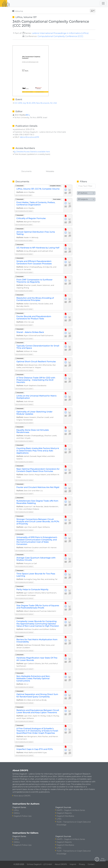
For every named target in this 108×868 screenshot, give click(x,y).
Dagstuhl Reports (64, 813)
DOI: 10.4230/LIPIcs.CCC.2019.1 (24, 225)
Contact (91, 864)
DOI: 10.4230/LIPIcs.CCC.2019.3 (24, 254)
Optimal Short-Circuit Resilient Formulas (36, 362)
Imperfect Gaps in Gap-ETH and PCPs (35, 749)
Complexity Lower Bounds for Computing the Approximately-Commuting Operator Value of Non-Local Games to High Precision (38, 624)
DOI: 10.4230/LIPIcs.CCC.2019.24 (24, 614)
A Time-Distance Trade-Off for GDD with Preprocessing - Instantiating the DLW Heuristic (36, 380)
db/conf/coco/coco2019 (29, 137)
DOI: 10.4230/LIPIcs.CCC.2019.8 (24, 339)
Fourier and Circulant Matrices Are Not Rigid (38, 487)
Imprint (73, 864)
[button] (93, 11)
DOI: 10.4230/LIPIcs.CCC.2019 (23, 195)
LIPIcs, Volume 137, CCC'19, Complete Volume (38, 189)
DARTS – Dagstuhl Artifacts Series (71, 810)
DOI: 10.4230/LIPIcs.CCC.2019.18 (24, 512)
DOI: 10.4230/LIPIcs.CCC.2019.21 (24, 567)
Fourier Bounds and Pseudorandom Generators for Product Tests (34, 318)
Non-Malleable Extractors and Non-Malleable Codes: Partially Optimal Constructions (33, 679)
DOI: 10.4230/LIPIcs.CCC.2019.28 (24, 687)
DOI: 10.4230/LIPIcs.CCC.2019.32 (24, 756)
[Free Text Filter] (86, 186)
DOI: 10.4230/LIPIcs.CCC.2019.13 (24, 423)
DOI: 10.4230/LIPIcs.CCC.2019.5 (24, 291)
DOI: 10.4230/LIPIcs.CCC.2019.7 (24, 325)
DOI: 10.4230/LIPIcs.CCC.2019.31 (24, 742)
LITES (59, 819)
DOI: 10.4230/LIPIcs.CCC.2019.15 (24, 462)
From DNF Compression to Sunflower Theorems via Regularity (34, 281)
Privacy (82, 864)
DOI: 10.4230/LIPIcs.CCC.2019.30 (24, 722)
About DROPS (61, 864)
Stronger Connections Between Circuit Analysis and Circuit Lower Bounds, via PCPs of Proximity (38, 522)
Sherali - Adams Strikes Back (30, 332)
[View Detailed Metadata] (66, 190)
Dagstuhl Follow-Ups (23, 816)
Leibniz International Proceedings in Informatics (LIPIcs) (60, 33)
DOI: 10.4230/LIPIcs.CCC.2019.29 (24, 703)
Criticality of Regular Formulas (31, 218)
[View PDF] (66, 187)
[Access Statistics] (70, 190)
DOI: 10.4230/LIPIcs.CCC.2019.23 (24, 599)
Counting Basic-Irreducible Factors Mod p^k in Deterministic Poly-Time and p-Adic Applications (38, 451)
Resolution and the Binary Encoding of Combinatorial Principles (35, 299)
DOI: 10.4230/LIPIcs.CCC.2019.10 (24, 371)
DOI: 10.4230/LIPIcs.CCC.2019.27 (24, 669)
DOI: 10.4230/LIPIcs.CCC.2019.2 (24, 241)
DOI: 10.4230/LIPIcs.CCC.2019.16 (24, 480)
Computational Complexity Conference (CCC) (60, 36)
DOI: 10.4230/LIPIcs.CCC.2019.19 (24, 530)
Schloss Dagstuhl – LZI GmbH (39, 864)
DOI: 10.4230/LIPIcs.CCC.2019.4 (24, 273)
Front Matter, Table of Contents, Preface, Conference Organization (36, 204)
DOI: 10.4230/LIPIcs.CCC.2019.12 (24, 405)
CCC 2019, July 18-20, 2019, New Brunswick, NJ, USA (35, 103)
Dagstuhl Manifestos (65, 816)
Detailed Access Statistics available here (32, 152)
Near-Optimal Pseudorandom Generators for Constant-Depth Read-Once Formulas (38, 470)
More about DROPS (22, 796)
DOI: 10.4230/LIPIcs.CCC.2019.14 (24, 441)
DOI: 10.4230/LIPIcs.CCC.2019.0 (24, 211)
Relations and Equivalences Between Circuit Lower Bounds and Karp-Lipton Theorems (38, 711)
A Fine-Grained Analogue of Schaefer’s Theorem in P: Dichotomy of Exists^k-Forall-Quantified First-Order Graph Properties (37, 731)
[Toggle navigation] (103, 3)
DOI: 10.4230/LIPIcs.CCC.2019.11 (24, 389)
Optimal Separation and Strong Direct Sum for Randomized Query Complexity (37, 695)
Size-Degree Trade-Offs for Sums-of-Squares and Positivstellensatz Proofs (38, 607)
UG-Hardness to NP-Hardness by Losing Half (38, 248)
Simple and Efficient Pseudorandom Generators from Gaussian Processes (34, 262)
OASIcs (17, 813)
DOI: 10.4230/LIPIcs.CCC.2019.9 (24, 355)
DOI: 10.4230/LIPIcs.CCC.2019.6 (24, 309)
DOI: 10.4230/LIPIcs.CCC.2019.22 (24, 582)
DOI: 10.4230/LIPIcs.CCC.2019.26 (24, 651)
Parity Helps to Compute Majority (32, 590)
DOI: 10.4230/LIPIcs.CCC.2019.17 (24, 494)
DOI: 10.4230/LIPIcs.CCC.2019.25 (24, 633)
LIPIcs (16, 810)
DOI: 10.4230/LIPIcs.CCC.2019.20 (24, 551)
